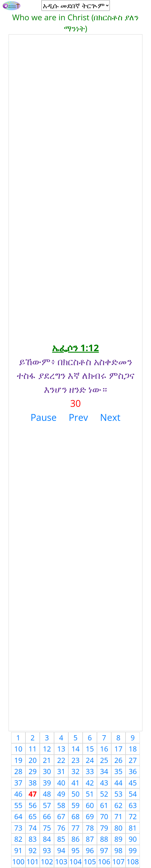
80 (119, 828)
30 (47, 771)
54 (133, 794)
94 (61, 850)
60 (90, 805)
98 (119, 850)
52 (104, 794)
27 (133, 760)
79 (104, 828)
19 (18, 760)
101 (33, 861)
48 (47, 794)
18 (133, 749)
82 (18, 839)
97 (104, 850)
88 (104, 839)
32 (76, 771)
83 (33, 839)
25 (104, 760)
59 (76, 805)
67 (61, 816)
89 (119, 839)
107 (119, 861)
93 (47, 850)
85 (61, 839)
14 (76, 749)
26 (119, 760)
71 (119, 816)
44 (119, 783)
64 (18, 816)
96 (90, 850)
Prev (78, 417)
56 (33, 805)
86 (76, 839)
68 (76, 816)
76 (61, 828)
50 (76, 794)
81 (133, 828)
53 (119, 794)
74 (33, 828)
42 (90, 783)
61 (104, 805)
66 (47, 816)
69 (90, 816)
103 (61, 861)
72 (133, 816)
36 (133, 771)
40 (61, 783)
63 (133, 805)
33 (90, 771)
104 (76, 861)
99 (133, 850)
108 (133, 861)
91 (18, 850)
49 (61, 794)
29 (33, 771)
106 (104, 861)
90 (133, 839)
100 (18, 861)
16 (104, 749)
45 (133, 783)
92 (33, 850)
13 (61, 749)
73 (18, 828)
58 (61, 805)
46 (18, 794)
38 (33, 783)
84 (47, 839)
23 (76, 760)
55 (18, 805)
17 (119, 749)
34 (104, 771)
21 (47, 760)
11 (33, 749)
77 (76, 828)
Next (110, 417)
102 (47, 861)
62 (119, 805)
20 (33, 760)
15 (90, 749)
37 (18, 783)
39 (47, 783)
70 (104, 816)
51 (90, 794)
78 (90, 828)
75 (47, 828)
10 (18, 749)
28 (18, 771)
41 (76, 783)
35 (119, 771)
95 (76, 850)
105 (90, 861)
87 (90, 839)
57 (47, 805)
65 (33, 816)
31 (61, 771)
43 (104, 783)
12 (47, 749)
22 (61, 760)
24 (90, 760)
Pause (44, 417)
